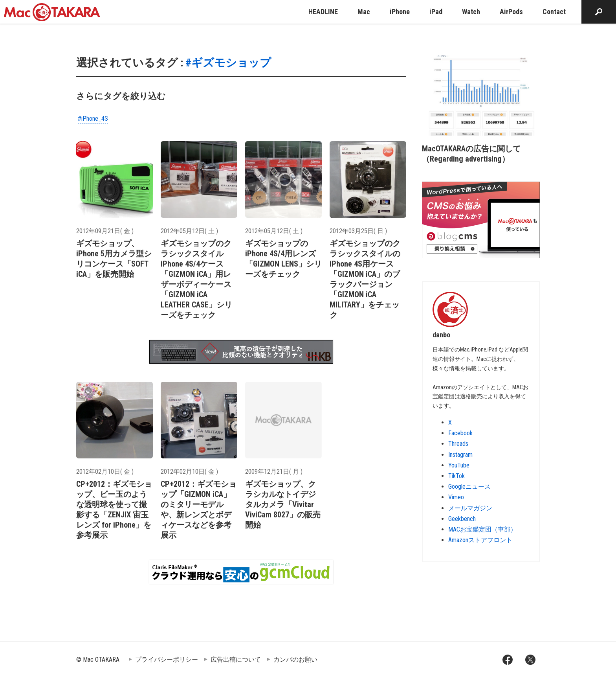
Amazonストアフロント (480, 540)
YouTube (459, 465)
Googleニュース (469, 487)
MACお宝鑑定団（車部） (482, 529)
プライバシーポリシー (167, 660)
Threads (458, 444)
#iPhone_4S (93, 119)
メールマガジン (470, 508)
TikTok (456, 476)
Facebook (460, 433)
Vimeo (456, 497)
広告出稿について (236, 660)
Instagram (460, 455)
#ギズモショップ (228, 63)
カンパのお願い (295, 660)
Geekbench (462, 519)
